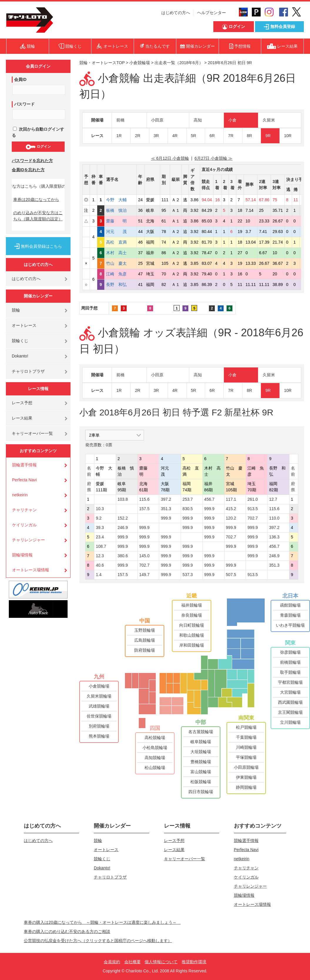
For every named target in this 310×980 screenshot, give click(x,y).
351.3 (166, 509)
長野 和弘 (120, 284)
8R (249, 136)
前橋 (120, 120)
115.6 (144, 499)
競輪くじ (20, 341)
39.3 (100, 528)
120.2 (231, 518)
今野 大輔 (120, 200)
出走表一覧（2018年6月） (179, 63)
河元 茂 (120, 232)
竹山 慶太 (120, 263)
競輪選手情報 (24, 465)
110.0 (274, 518)
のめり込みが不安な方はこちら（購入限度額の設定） (38, 216)
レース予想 (22, 403)
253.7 (188, 499)
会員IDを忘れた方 (28, 170)
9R (268, 136)
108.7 (101, 546)
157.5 (144, 509)
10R (288, 136)
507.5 (231, 575)
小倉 (232, 120)
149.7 (144, 575)
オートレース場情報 (31, 570)
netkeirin (20, 495)
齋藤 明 (120, 221)
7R (231, 136)
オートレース (24, 325)
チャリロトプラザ (28, 371)
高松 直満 (120, 242)
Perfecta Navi (24, 480)
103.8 (123, 499)
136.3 (274, 537)
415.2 (231, 509)
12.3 (100, 556)
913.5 (253, 509)
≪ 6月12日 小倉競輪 (170, 158)
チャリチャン (24, 510)
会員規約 (112, 962)
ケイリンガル (24, 525)
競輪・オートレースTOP (102, 63)
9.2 (99, 518)
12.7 (273, 499)
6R (212, 136)
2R (138, 136)
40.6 (100, 565)
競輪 (16, 310)
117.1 (231, 499)
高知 (198, 120)
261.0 (253, 499)
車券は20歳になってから (36, 199)
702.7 (253, 518)
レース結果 (22, 418)
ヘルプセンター (212, 13)
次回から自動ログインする (38, 132)
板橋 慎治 (120, 210)
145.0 (144, 556)
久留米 (269, 120)
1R (119, 136)
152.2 (123, 518)
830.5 (188, 509)
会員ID (20, 79)
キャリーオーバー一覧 (32, 433)
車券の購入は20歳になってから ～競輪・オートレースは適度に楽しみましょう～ (102, 922)
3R (156, 136)
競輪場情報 (22, 555)
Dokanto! (20, 356)
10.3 (100, 509)
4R (175, 136)
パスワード (24, 104)
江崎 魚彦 (120, 274)
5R (194, 136)
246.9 (123, 528)
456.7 (209, 499)
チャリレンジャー (29, 540)
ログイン (38, 147)
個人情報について (161, 962)
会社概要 (133, 962)
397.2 (166, 499)
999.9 (209, 509)
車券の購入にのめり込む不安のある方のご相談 (67, 931)
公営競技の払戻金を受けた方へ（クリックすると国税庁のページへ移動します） (98, 941)
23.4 (100, 537)
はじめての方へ (176, 13)
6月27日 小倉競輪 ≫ (213, 158)
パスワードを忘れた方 (32, 161)
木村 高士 (120, 253)
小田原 (157, 120)
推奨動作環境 (194, 962)
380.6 (123, 556)
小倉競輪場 (140, 63)
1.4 (99, 575)
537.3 (188, 575)
